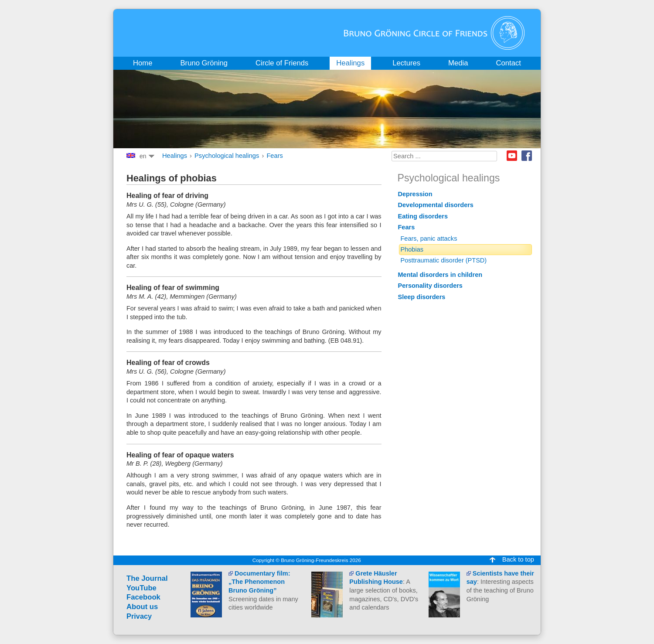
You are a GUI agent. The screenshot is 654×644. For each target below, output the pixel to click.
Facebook (527, 156)
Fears (274, 156)
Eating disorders (423, 216)
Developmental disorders (436, 205)
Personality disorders (430, 286)
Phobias (412, 249)
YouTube (141, 588)
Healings (175, 156)
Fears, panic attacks (429, 239)
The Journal (147, 578)
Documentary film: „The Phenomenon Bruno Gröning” (259, 582)
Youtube (512, 156)
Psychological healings (227, 156)
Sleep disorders (422, 297)
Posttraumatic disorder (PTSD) (444, 260)
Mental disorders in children (440, 275)
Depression (415, 194)
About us (142, 607)
